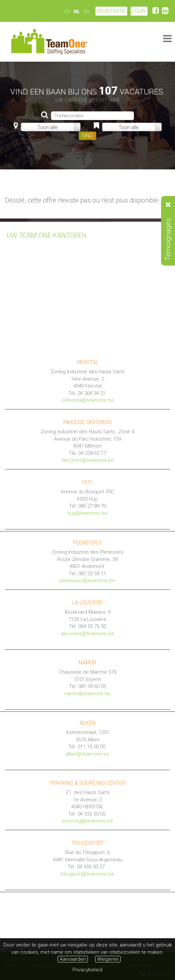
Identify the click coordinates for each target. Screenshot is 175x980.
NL (77, 12)
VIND (87, 136)
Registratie (111, 11)
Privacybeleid (87, 970)
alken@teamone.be (87, 754)
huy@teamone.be (87, 513)
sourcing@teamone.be (87, 821)
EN (87, 12)
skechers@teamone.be (87, 460)
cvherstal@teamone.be (88, 400)
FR (67, 12)
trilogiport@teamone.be (87, 874)
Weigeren (108, 959)
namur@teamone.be (88, 694)
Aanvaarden (73, 959)
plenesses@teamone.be (87, 581)
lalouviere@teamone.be (88, 634)
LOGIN (139, 11)
